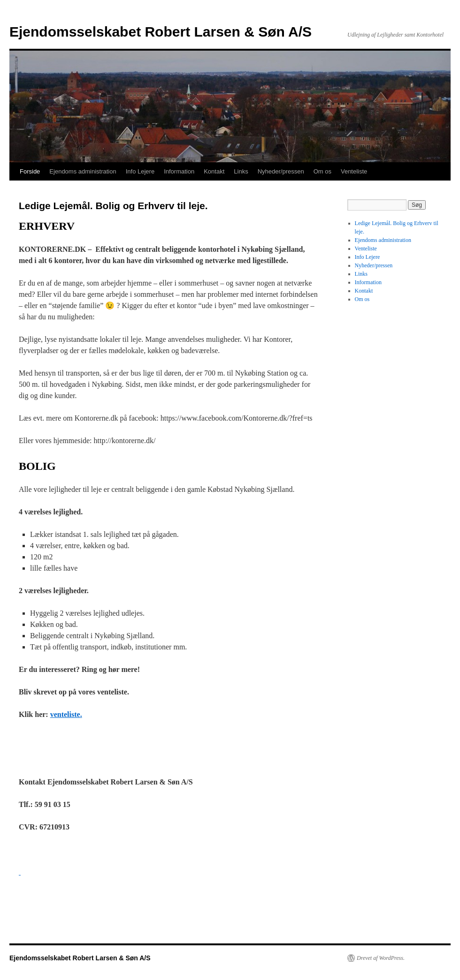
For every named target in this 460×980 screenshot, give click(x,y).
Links (241, 171)
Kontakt (214, 171)
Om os (322, 171)
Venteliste (354, 171)
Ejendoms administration (83, 171)
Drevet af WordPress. (381, 958)
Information (179, 171)
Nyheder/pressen (281, 171)
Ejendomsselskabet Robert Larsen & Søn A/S (161, 32)
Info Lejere (140, 171)
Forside (30, 171)
